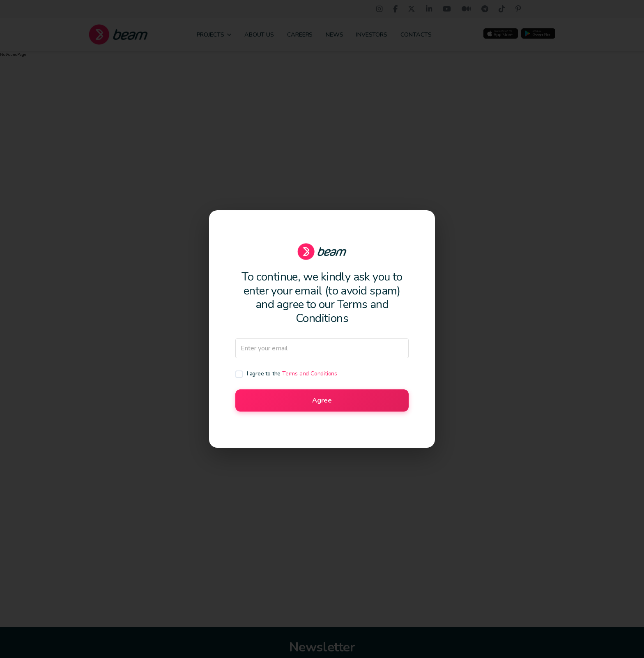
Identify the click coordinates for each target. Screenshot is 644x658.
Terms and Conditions (310, 374)
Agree (322, 400)
